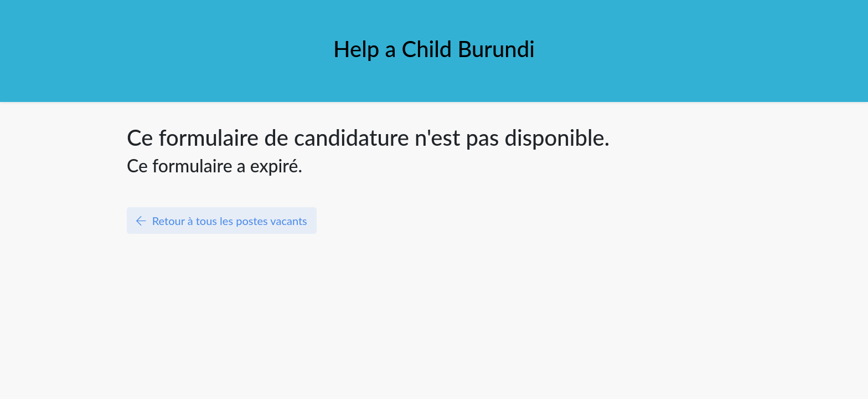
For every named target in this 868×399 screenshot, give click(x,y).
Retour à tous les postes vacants (222, 221)
